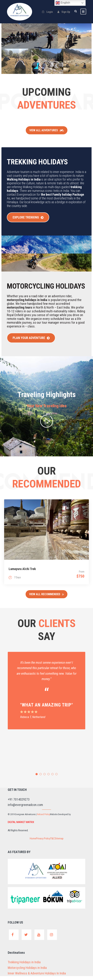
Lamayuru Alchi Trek (22, 573)
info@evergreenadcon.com (27, 809)
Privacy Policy (42, 843)
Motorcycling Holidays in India (29, 972)
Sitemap (61, 843)
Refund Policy (48, 819)
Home (30, 843)
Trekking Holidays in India (26, 966)
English (63, 3)
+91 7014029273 (20, 804)
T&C (54, 843)
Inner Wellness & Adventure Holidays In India (40, 977)
